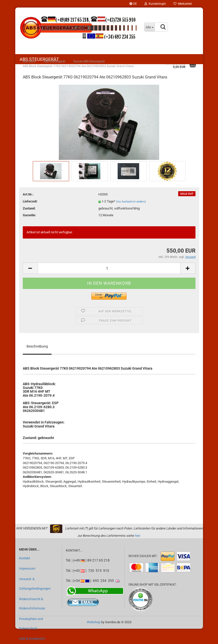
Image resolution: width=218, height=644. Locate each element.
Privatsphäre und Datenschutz (31, 624)
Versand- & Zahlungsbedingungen (35, 584)
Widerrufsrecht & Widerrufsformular (32, 604)
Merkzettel (183, 4)
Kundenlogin (155, 4)
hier (137, 536)
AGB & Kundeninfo (32, 639)
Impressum (27, 568)
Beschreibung (37, 346)
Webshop (94, 622)
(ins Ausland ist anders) (131, 202)
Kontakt (25, 558)
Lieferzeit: (30, 201)
